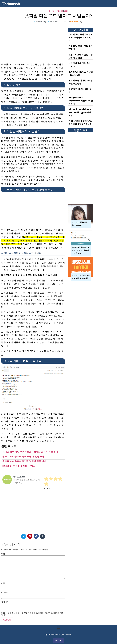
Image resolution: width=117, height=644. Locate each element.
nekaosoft (12, 4)
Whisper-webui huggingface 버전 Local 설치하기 (81, 101)
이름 (4, 583)
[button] (24, 536)
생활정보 (59, 11)
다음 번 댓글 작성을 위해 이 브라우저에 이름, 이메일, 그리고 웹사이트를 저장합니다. (32, 614)
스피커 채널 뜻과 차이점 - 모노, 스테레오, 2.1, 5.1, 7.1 (80, 37)
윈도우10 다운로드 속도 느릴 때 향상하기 (23, 457)
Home (52, 11)
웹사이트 (5, 602)
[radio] (46, 479)
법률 (66, 11)
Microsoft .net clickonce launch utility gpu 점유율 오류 (80, 112)
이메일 (5, 592)
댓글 (4, 554)
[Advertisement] (33, 43)
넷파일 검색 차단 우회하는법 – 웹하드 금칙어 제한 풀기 (30, 452)
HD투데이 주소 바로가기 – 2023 (19, 466)
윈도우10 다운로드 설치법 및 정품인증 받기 (24, 461)
